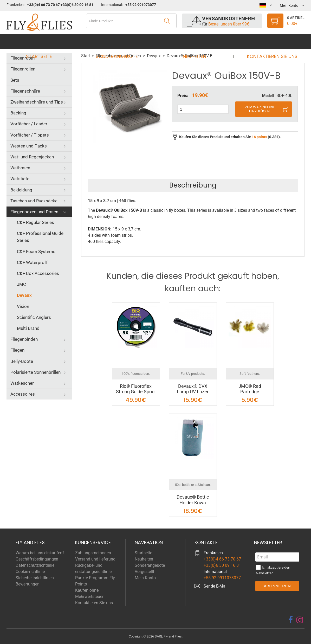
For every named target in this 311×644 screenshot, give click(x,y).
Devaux (24, 295)
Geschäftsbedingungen (37, 559)
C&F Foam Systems (36, 252)
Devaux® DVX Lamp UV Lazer (193, 389)
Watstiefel (20, 179)
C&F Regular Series (35, 222)
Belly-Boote (22, 361)
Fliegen (17, 350)
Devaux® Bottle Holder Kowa (193, 500)
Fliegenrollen (23, 69)
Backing (18, 113)
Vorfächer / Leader (29, 124)
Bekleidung (21, 190)
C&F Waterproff (32, 262)
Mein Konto (145, 578)
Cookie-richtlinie (30, 572)
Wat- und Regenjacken (32, 157)
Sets (15, 80)
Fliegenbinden (24, 339)
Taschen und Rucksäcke (34, 201)
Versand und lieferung (95, 559)
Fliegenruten (22, 58)
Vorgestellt (144, 572)
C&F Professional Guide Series (40, 237)
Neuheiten (193, 41)
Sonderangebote (118, 41)
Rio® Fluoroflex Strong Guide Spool (136, 389)
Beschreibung (193, 185)
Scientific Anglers (34, 317)
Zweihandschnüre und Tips (37, 102)
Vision (23, 306)
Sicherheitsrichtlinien (35, 578)
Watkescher (22, 383)
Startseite (44, 41)
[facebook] (291, 620)
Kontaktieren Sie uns (267, 41)
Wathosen (20, 168)
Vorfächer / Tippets (30, 135)
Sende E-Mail (216, 586)
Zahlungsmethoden (93, 553)
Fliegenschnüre (25, 91)
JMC (21, 284)
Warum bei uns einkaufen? (40, 553)
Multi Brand (28, 328)
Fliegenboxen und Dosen (34, 212)
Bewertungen (28, 584)
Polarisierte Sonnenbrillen (35, 372)
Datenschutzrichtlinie (35, 565)
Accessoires (23, 394)
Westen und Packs (29, 146)
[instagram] (300, 620)
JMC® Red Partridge (250, 389)
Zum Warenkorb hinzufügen (260, 109)
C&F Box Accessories (38, 273)
